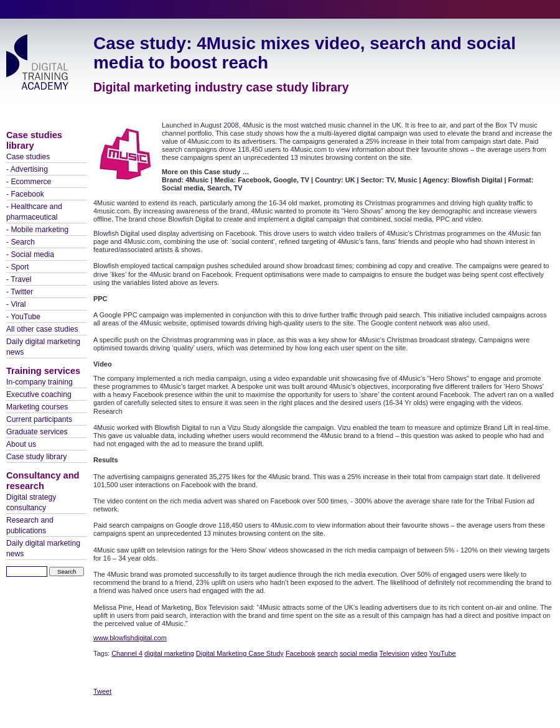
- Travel (19, 279)
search (328, 653)
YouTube (443, 653)
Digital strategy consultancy (31, 502)
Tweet (102, 691)
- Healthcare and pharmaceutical (34, 212)
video (419, 653)
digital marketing (169, 653)
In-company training (40, 382)
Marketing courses (37, 407)
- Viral (16, 304)
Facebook (301, 653)
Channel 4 (127, 653)
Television (394, 653)
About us (21, 444)
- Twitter (20, 292)
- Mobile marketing (37, 230)
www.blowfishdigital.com (130, 638)
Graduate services (37, 432)
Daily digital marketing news (43, 347)
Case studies (28, 157)
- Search (21, 242)
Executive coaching (39, 394)
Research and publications (30, 525)
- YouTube (23, 317)
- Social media (30, 254)
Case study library (36, 457)
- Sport (17, 267)
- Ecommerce (29, 182)
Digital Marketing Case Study (240, 653)
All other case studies (42, 329)
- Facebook (25, 194)
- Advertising (27, 169)
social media (359, 653)
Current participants (39, 419)
